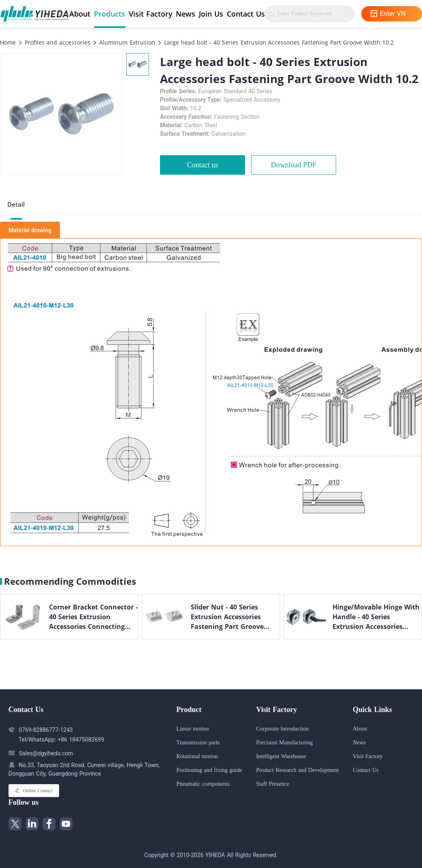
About (80, 14)
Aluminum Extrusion (126, 42)
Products (110, 14)
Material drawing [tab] (30, 230)
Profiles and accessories (56, 42)
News (185, 14)
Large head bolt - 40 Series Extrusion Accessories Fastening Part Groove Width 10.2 (278, 42)
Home (8, 42)
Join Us (211, 14)
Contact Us (246, 14)
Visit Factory (151, 14)
